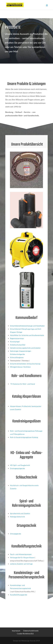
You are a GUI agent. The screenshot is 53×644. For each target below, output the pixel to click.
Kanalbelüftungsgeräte (19, 595)
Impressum (16, 631)
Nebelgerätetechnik (17, 517)
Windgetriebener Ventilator (20, 367)
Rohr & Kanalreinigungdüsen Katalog (24, 437)
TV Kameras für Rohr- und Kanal (23, 384)
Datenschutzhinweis (31, 631)
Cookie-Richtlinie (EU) (25, 634)
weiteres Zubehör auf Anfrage (21, 564)
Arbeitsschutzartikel (18, 345)
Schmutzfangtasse (17, 357)
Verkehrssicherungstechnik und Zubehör (25, 348)
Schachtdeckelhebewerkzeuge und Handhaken (27, 326)
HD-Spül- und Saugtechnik (20, 465)
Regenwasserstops (17, 338)
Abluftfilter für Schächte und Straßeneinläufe (27, 335)
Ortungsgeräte (15, 534)
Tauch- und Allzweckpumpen (21, 554)
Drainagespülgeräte (17, 468)
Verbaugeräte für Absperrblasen (22, 557)
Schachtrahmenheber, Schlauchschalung (25, 364)
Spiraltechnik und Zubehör (20, 513)
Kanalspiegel (15, 342)
